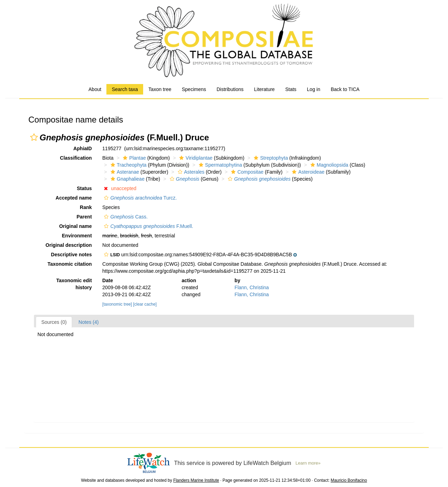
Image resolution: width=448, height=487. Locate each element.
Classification (76, 158)
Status (85, 188)
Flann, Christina (252, 287)
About (95, 89)
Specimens (194, 89)
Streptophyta (270, 158)
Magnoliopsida (328, 165)
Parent (84, 217)
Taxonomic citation (70, 264)
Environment (77, 236)
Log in (314, 89)
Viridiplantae (195, 158)
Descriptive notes (72, 255)
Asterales (190, 172)
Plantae (133, 158)
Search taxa (125, 89)
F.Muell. (148, 226)
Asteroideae (307, 172)
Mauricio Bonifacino (349, 480)
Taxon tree (160, 89)
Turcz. (139, 198)
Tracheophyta (128, 165)
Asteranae (124, 172)
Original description (69, 245)
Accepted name (74, 198)
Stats (291, 89)
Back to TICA (345, 89)
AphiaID (82, 148)
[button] (34, 137)
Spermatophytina (220, 165)
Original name (75, 226)
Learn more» (308, 463)
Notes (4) (89, 322)
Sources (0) (54, 322)
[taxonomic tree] (117, 304)
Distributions (230, 89)
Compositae (246, 172)
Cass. (125, 217)
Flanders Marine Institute (196, 480)
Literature (264, 89)
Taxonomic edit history (74, 284)
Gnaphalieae (127, 179)
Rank (86, 207)
